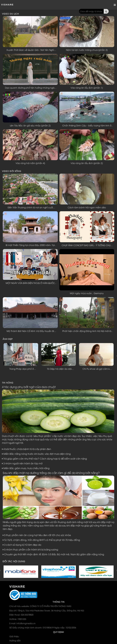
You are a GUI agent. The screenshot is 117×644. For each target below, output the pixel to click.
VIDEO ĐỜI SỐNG (12, 171)
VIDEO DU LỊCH (10, 14)
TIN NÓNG (8, 383)
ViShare (7, 5)
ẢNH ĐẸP (8, 339)
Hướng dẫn (15, 640)
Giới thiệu (14, 636)
